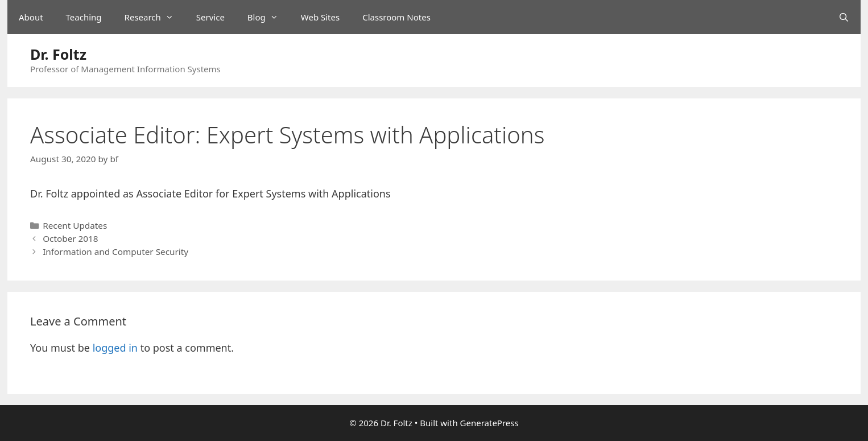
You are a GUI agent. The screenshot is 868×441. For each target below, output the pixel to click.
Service (210, 17)
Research (155, 17)
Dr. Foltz (58, 54)
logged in (115, 348)
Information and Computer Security (115, 252)
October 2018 (70, 238)
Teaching (84, 17)
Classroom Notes (396, 17)
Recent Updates (75, 225)
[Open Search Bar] (844, 17)
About (31, 17)
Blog (268, 17)
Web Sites (320, 17)
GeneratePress (489, 423)
